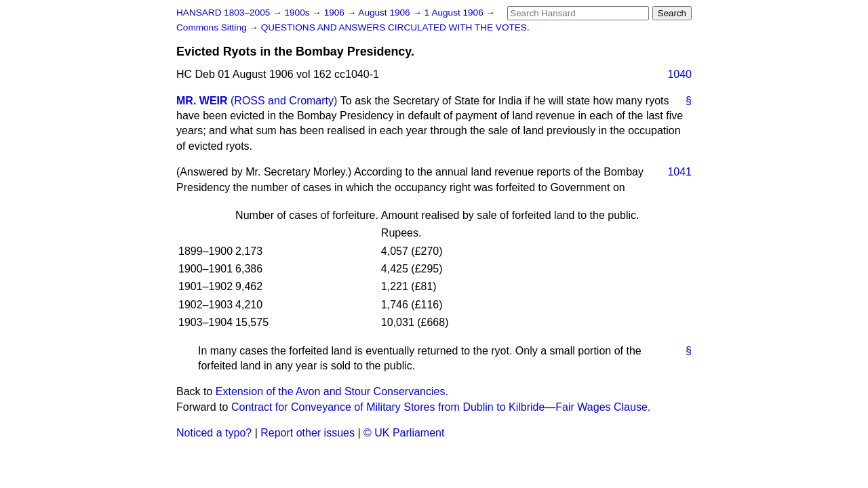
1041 (679, 172)
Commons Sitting (213, 27)
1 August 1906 (455, 13)
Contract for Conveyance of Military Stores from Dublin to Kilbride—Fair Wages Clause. (441, 407)
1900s (298, 13)
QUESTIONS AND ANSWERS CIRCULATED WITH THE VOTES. (395, 27)
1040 (679, 74)
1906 (336, 13)
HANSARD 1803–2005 (223, 13)
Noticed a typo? (214, 433)
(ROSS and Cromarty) (284, 101)
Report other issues (308, 433)
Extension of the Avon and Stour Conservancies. (332, 391)
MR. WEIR (202, 101)
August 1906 (385, 13)
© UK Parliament (404, 433)
